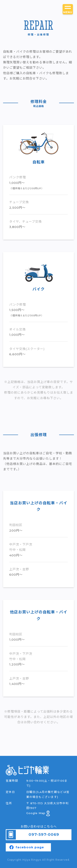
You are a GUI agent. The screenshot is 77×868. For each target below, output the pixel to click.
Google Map (38, 813)
